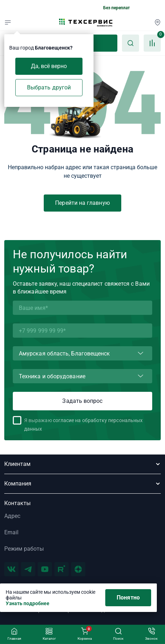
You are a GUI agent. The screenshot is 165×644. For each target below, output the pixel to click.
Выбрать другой (49, 87)
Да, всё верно (49, 66)
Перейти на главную (82, 203)
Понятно (128, 598)
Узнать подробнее (28, 603)
